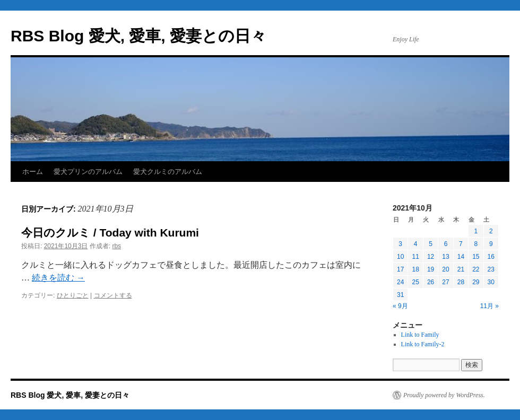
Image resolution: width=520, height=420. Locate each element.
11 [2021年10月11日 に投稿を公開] (415, 257)
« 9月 (400, 306)
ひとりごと (73, 295)
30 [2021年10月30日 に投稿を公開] (491, 282)
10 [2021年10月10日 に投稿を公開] (400, 257)
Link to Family (420, 335)
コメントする (113, 295)
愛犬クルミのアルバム (168, 172)
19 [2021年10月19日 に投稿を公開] (431, 269)
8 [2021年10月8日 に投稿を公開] (476, 244)
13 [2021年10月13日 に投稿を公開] (445, 257)
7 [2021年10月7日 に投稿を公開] (461, 244)
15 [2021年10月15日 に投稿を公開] (476, 257)
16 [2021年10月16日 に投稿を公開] (491, 257)
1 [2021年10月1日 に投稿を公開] (476, 231)
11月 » (489, 306)
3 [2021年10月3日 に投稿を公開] (400, 244)
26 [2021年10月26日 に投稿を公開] (431, 282)
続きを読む (58, 278)
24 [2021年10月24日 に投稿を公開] (400, 282)
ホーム (33, 172)
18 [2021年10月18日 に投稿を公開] (415, 269)
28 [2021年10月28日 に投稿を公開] (461, 282)
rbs (116, 246)
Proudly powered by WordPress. (444, 395)
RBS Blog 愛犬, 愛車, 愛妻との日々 (138, 36)
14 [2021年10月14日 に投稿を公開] (461, 257)
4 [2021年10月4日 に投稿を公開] (416, 244)
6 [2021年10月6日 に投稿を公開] (446, 244)
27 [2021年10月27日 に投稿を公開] (445, 282)
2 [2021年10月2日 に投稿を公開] (491, 231)
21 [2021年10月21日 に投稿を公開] (461, 269)
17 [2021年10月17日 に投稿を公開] (400, 269)
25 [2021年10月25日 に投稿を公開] (415, 282)
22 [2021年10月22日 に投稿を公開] (476, 269)
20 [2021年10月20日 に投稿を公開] (445, 269)
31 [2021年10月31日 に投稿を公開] (400, 295)
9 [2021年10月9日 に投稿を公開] (491, 244)
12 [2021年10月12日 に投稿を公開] (431, 257)
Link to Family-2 (423, 344)
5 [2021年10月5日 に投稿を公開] (431, 244)
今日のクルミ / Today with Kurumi (110, 233)
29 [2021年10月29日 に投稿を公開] (476, 282)
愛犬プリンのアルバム (88, 172)
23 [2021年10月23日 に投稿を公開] (491, 269)
